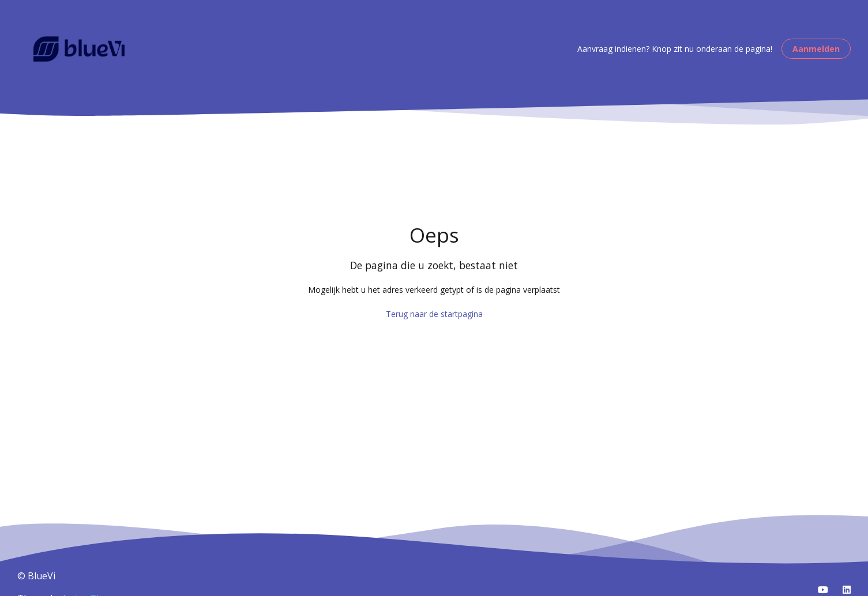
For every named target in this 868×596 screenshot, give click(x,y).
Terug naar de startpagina (434, 314)
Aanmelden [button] (816, 49)
